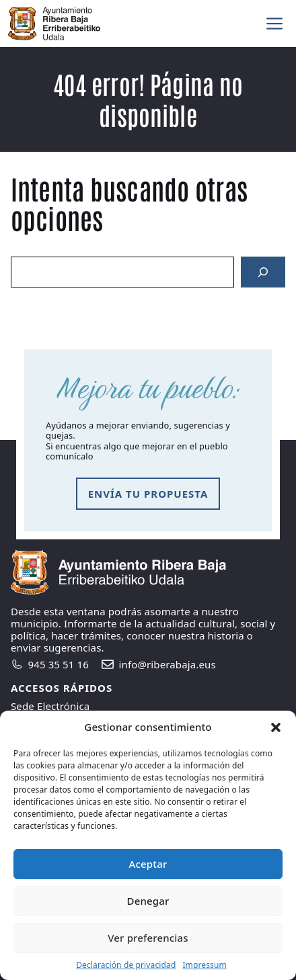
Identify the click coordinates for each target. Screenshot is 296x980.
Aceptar (148, 864)
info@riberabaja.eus (168, 664)
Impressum (204, 965)
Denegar (148, 901)
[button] (276, 727)
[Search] (263, 272)
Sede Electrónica (50, 706)
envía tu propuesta (148, 494)
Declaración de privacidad (126, 965)
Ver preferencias (148, 938)
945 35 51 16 (59, 664)
